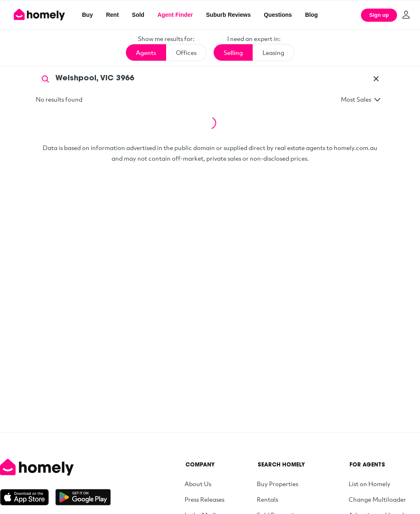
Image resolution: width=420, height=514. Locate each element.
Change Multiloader (377, 499)
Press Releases (204, 499)
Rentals (267, 499)
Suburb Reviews (228, 15)
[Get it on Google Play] (83, 497)
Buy (87, 15)
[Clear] (376, 79)
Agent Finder (175, 15)
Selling (233, 52)
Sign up (379, 15)
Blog (312, 15)
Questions (278, 15)
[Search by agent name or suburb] (210, 79)
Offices (186, 52)
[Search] (46, 78)
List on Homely (370, 484)
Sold (138, 15)
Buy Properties (277, 484)
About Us (198, 484)
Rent (112, 15)
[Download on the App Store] (28, 497)
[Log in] (406, 15)
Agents (146, 52)
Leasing (273, 52)
